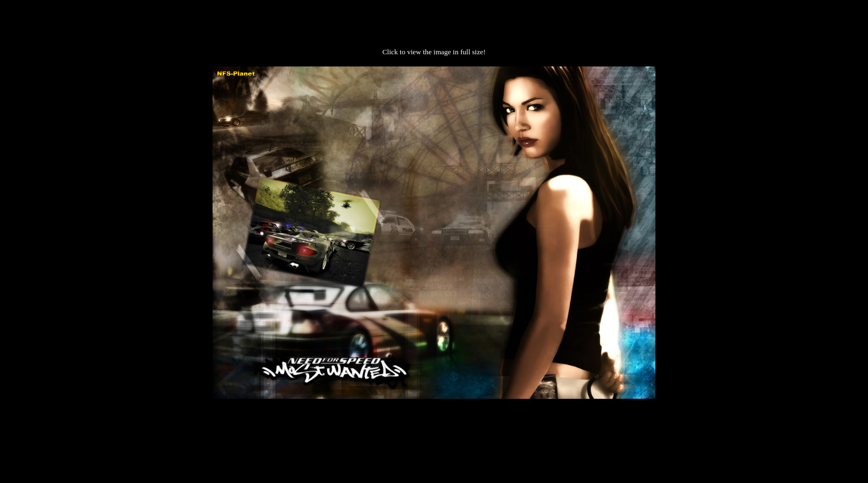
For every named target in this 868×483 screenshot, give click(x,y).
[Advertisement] (434, 434)
